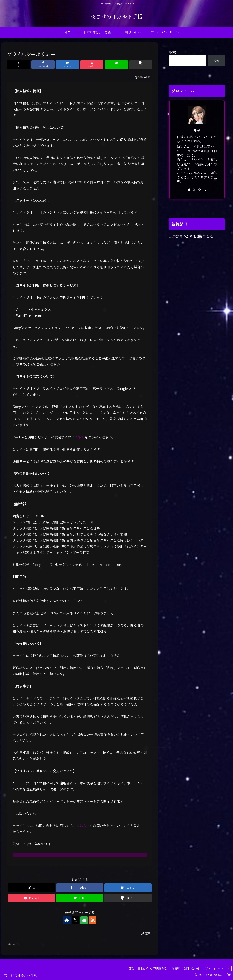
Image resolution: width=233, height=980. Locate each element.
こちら (80, 437)
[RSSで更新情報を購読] (93, 920)
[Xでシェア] (19, 65)
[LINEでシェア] (116, 65)
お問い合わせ (191, 968)
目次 (131, 968)
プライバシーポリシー (216, 968)
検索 (173, 52)
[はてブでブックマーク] (67, 65)
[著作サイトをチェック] (67, 920)
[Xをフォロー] (75, 920)
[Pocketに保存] (92, 65)
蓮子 (197, 130)
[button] (141, 65)
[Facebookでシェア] (43, 65)
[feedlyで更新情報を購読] (84, 920)
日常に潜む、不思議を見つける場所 (159, 968)
